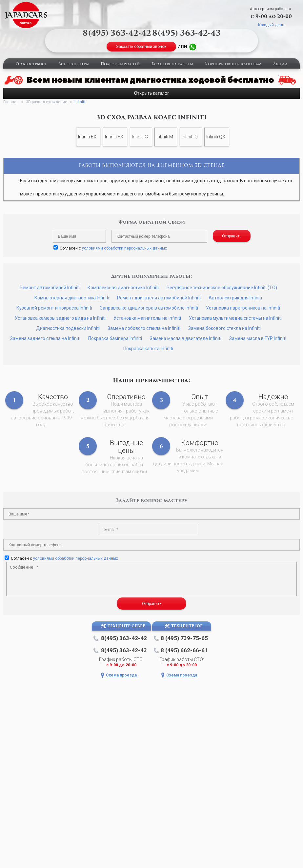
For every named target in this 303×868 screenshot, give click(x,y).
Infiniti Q (190, 137)
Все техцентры (74, 64)
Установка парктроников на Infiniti (243, 308)
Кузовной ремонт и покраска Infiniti (54, 308)
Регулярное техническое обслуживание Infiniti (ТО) (222, 288)
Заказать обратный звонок (141, 47)
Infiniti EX (87, 137)
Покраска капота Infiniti (148, 349)
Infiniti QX (216, 137)
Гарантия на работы (172, 64)
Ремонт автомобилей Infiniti (50, 288)
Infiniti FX (114, 137)
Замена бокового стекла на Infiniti (224, 328)
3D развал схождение (47, 102)
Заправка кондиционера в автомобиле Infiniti (149, 308)
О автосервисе (31, 64)
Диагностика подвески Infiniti (68, 328)
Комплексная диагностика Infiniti (123, 288)
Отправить (232, 236)
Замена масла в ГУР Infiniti (258, 338)
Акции (280, 64)
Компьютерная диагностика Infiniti (72, 298)
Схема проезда (121, 675)
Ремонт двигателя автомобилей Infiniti (159, 298)
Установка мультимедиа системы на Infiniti (235, 318)
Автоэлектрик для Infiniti (235, 298)
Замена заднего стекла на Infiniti (45, 338)
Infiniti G (140, 137)
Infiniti (80, 102)
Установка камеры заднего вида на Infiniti (60, 318)
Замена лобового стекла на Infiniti (144, 328)
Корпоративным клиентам (233, 64)
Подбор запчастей (120, 64)
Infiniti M (165, 137)
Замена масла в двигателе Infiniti (186, 338)
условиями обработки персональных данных (124, 248)
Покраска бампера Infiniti (115, 338)
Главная (11, 102)
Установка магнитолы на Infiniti (147, 318)
